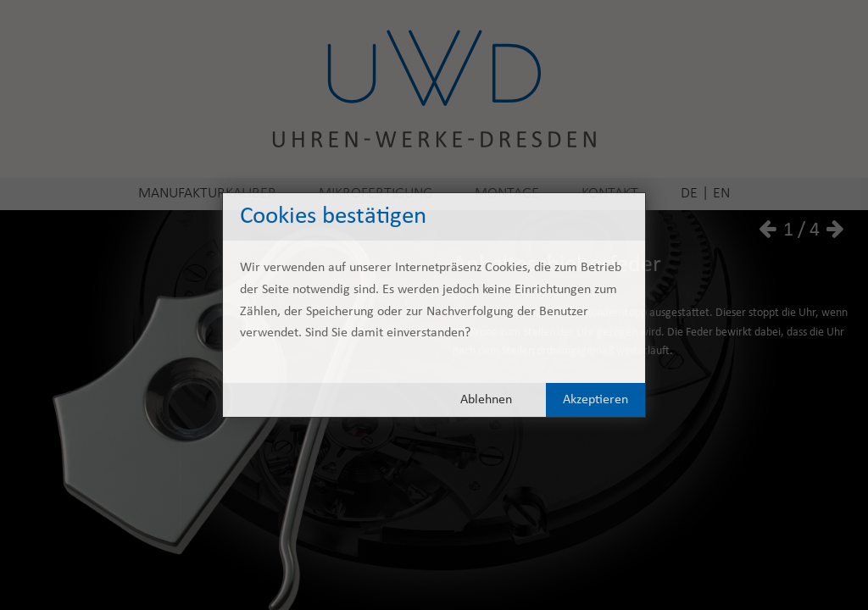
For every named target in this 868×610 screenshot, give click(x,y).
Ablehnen (486, 400)
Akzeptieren (595, 400)
